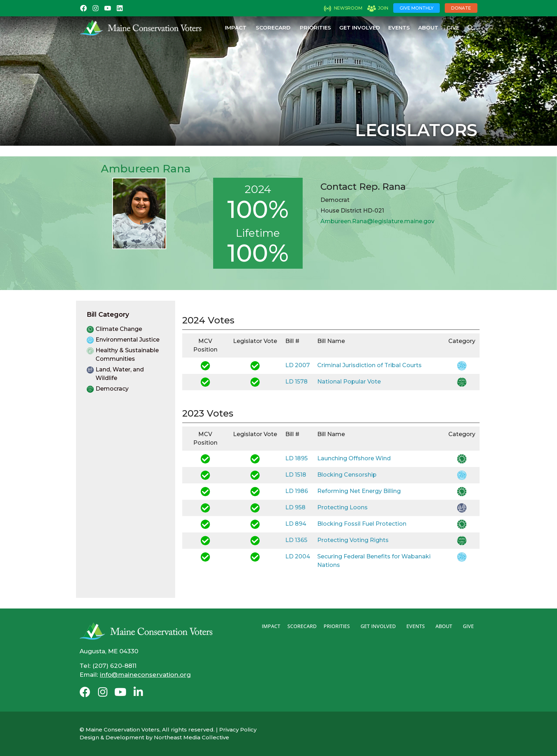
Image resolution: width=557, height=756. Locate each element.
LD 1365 (296, 540)
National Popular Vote (349, 382)
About (428, 28)
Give (453, 28)
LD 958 (295, 507)
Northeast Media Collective (191, 737)
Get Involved (360, 28)
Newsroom (348, 8)
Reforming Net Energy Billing (359, 491)
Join (383, 8)
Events (399, 28)
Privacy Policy (238, 730)
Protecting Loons (342, 507)
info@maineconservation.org (145, 675)
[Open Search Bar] (470, 28)
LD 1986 (297, 491)
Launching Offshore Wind (354, 458)
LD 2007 (298, 365)
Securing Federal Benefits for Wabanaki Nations (374, 561)
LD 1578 (296, 382)
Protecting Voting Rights (353, 540)
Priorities (315, 28)
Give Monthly (417, 8)
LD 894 (296, 524)
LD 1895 (296, 458)
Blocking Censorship (347, 475)
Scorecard (273, 28)
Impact (236, 28)
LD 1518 (296, 475)
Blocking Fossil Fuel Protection (362, 524)
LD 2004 (298, 556)
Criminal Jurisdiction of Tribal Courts (369, 365)
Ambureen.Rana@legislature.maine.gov (377, 221)
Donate (461, 8)
